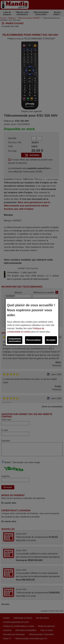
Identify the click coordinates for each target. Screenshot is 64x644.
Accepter (51, 340)
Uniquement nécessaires (15, 340)
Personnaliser (34, 340)
